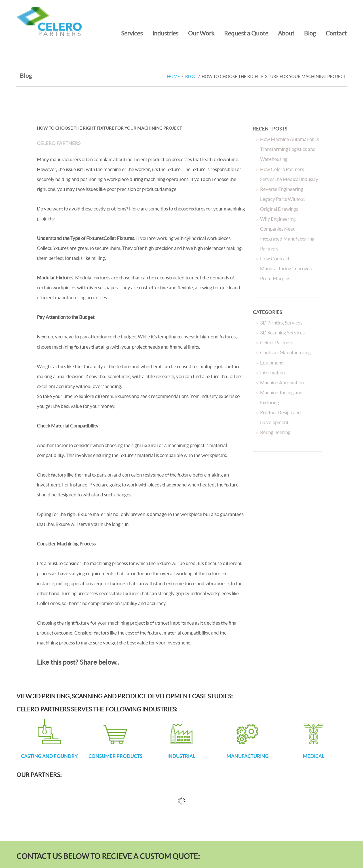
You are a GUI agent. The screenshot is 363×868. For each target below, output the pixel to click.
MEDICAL (314, 756)
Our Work (201, 33)
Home (174, 76)
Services (132, 33)
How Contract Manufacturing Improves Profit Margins (286, 268)
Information (272, 373)
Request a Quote (246, 33)
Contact (336, 33)
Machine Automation (282, 383)
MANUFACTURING (248, 756)
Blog (310, 33)
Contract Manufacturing (285, 352)
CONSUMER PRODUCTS (115, 756)
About (286, 33)
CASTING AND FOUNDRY (49, 756)
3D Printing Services (281, 323)
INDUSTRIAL (181, 756)
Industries (165, 33)
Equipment (271, 363)
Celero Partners (59, 143)
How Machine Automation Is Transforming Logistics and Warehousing (289, 149)
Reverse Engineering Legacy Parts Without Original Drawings (282, 199)
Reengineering (275, 432)
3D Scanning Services (282, 333)
